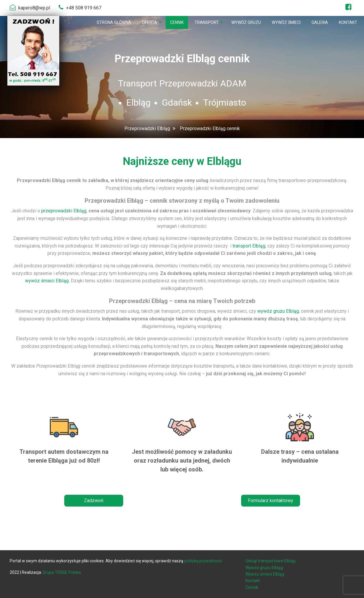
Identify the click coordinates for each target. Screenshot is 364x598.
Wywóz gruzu (246, 22)
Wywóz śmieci (286, 22)
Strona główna (112, 22)
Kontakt (348, 22)
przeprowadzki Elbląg (64, 211)
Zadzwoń (94, 500)
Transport (206, 22)
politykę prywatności (203, 561)
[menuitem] (112, 22)
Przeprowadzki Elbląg (147, 128)
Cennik (176, 22)
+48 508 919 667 (84, 8)
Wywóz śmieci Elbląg (265, 574)
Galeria (320, 22)
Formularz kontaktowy (271, 500)
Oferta (148, 22)
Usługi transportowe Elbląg (270, 561)
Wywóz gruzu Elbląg (264, 568)
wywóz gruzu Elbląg (278, 311)
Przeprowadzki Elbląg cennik (210, 128)
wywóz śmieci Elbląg (47, 281)
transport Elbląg (249, 246)
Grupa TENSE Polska (62, 572)
